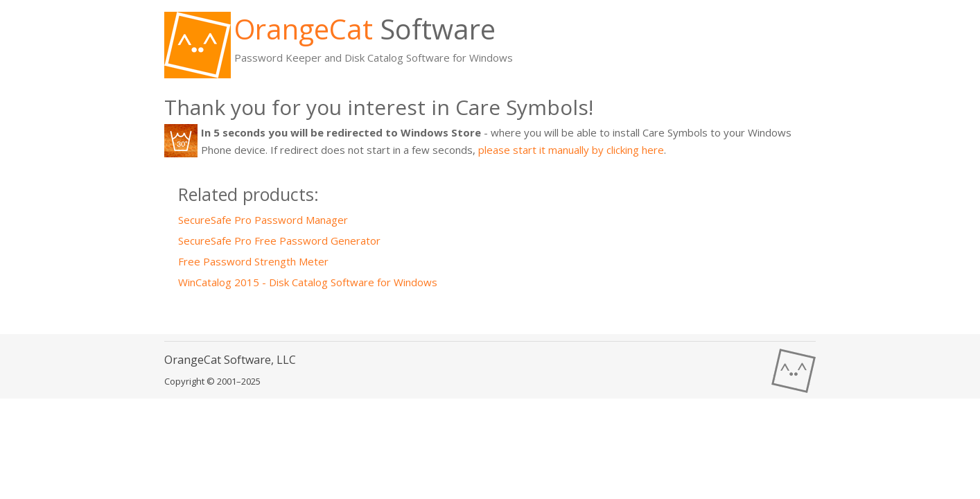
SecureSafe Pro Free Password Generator (279, 240)
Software (365, 29)
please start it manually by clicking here (571, 150)
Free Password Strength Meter (253, 261)
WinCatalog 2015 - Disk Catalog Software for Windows (308, 282)
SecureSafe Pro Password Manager (263, 220)
